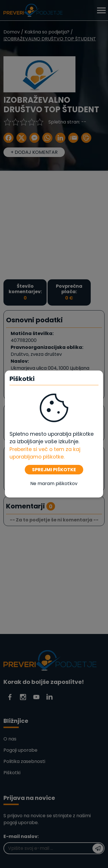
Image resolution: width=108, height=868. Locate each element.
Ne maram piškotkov (54, 483)
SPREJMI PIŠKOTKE (54, 470)
